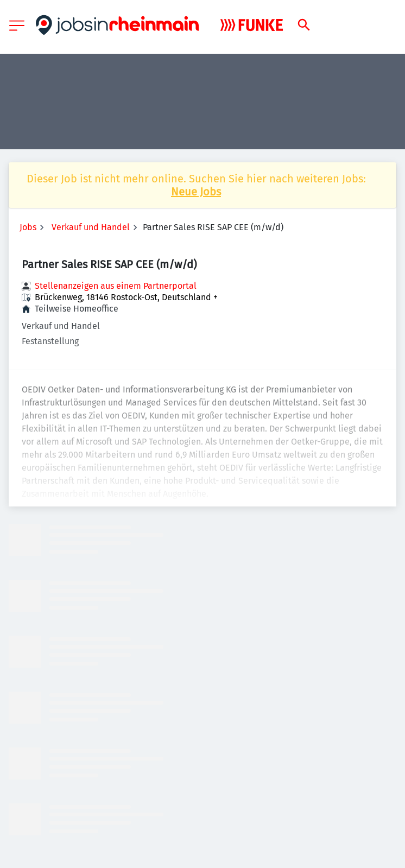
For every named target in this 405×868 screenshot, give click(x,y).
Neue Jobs (196, 192)
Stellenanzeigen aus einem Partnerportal (116, 286)
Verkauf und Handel (91, 227)
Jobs (28, 227)
